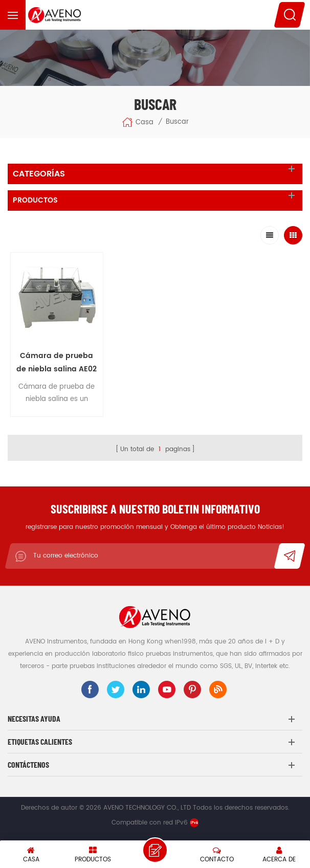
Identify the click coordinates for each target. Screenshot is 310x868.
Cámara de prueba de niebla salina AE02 (57, 362)
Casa (138, 122)
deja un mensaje (155, 850)
